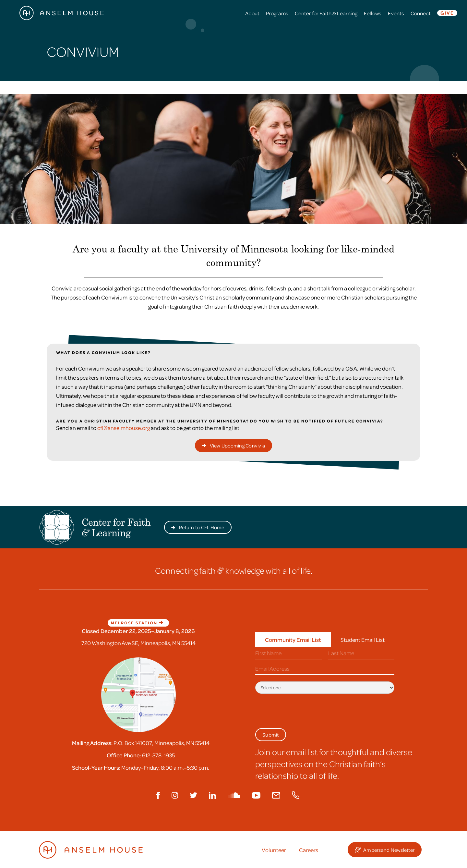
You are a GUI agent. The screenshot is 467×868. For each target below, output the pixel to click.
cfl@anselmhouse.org (124, 428)
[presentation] (305, 710)
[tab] (293, 640)
